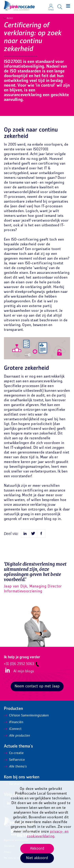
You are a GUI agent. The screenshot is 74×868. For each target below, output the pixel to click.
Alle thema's (15, 767)
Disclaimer (9, 846)
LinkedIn (7, 671)
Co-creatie (14, 753)
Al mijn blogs (24, 671)
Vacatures (13, 784)
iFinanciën (14, 722)
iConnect (13, 729)
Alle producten (17, 736)
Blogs (9, 18)
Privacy (8, 852)
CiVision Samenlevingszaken (26, 716)
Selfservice (14, 760)
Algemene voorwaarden (16, 840)
